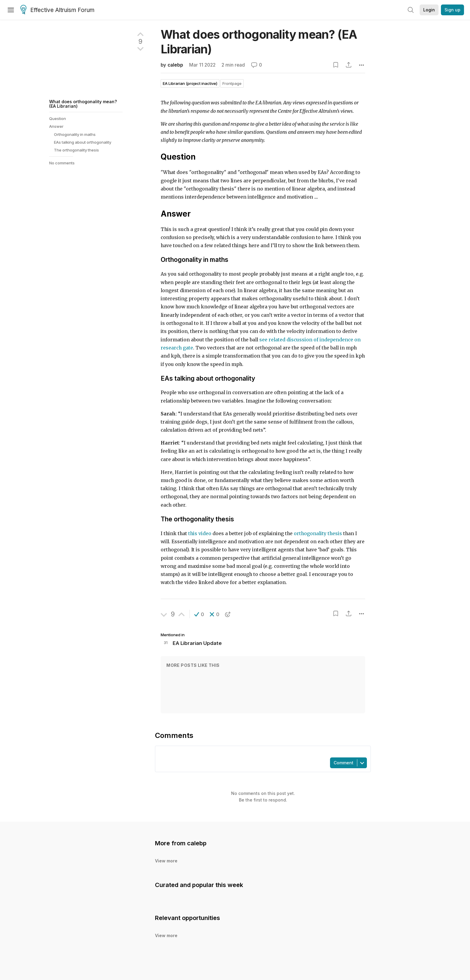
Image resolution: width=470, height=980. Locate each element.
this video (200, 533)
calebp (175, 65)
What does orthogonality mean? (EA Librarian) (83, 104)
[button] (199, 614)
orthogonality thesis (318, 533)
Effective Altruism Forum (57, 10)
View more (166, 861)
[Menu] (11, 10)
